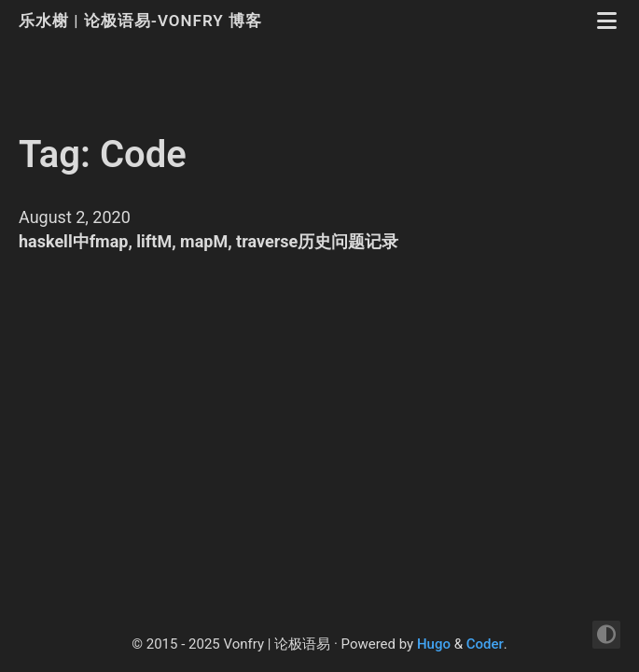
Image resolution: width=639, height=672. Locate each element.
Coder (485, 644)
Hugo (434, 644)
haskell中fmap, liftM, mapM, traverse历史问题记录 (208, 241)
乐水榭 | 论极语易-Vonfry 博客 (143, 21)
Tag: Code (103, 154)
